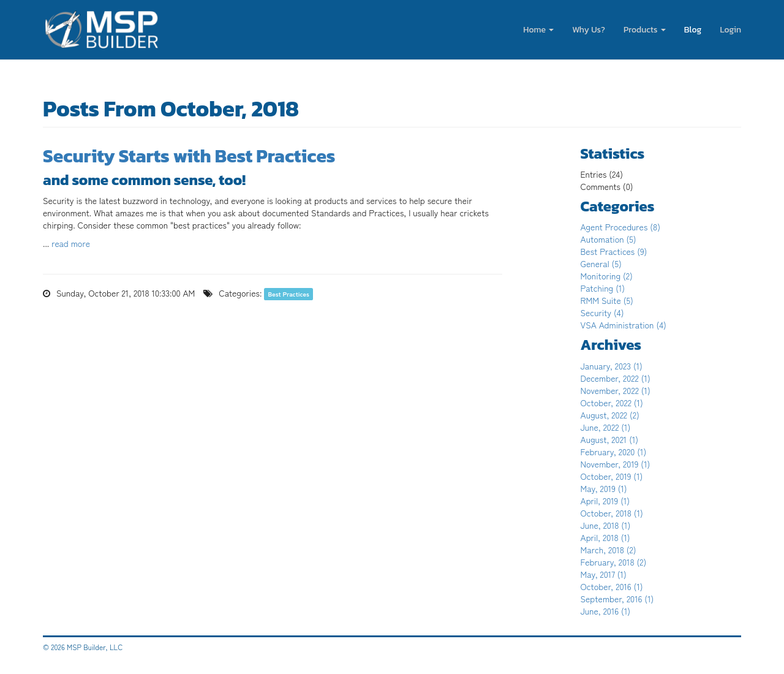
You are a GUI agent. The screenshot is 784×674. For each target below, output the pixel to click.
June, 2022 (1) (606, 427)
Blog (693, 30)
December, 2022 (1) (616, 378)
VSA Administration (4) (624, 325)
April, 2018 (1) (605, 537)
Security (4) (602, 312)
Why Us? (589, 30)
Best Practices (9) (614, 251)
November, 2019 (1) (616, 464)
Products (645, 30)
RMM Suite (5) (607, 300)
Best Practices (289, 294)
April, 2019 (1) (605, 501)
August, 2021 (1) (610, 439)
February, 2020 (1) (614, 452)
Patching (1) (603, 288)
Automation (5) (609, 239)
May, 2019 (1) (604, 488)
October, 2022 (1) (612, 403)
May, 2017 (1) (604, 574)
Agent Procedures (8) (621, 227)
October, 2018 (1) (612, 513)
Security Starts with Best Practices (189, 156)
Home (538, 30)
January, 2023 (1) (612, 366)
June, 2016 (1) (606, 611)
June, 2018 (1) (606, 525)
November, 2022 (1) (616, 390)
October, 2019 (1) (612, 476)
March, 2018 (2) (609, 550)
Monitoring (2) (607, 276)
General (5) (601, 263)
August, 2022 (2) (610, 415)
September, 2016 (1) (617, 599)
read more (71, 243)
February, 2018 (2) (614, 562)
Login (730, 30)
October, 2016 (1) (612, 586)
